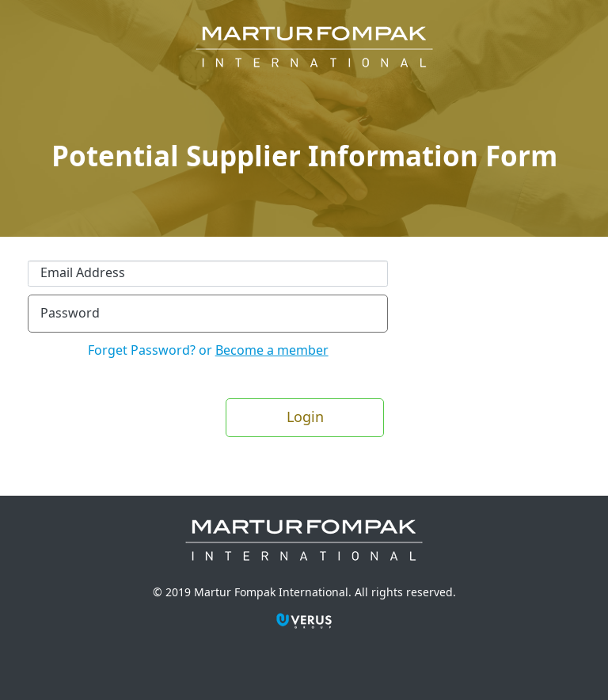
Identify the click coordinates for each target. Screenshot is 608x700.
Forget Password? (143, 351)
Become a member (272, 351)
